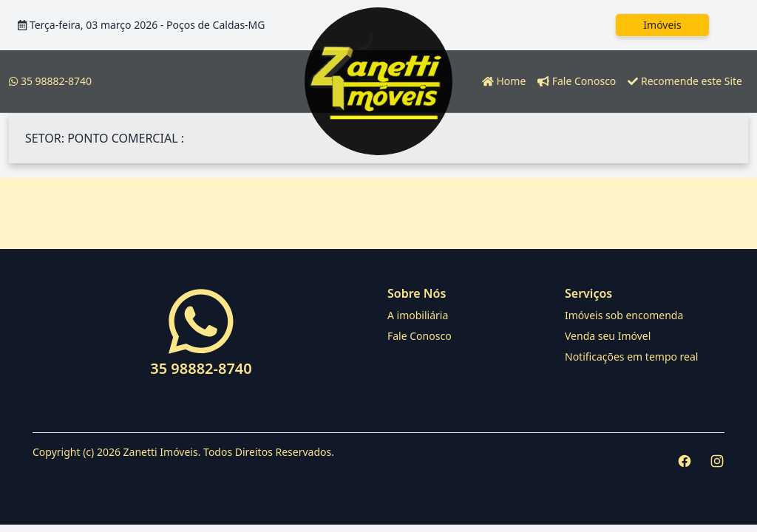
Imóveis (662, 25)
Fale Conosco (577, 81)
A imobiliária (418, 315)
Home (504, 81)
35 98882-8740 (50, 81)
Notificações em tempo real (631, 357)
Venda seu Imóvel (608, 336)
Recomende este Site (685, 81)
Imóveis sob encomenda (624, 315)
